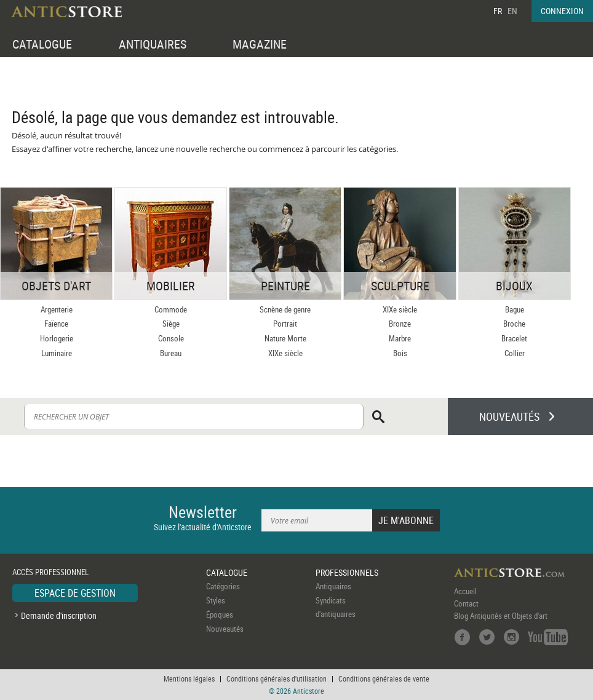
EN (512, 11)
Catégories (223, 586)
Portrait (285, 324)
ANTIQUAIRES (153, 44)
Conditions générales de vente (384, 678)
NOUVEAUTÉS (509, 416)
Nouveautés (225, 629)
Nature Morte (285, 338)
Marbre (400, 338)
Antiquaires (333, 586)
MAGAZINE (260, 44)
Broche (514, 324)
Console (171, 338)
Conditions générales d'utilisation (277, 678)
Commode (171, 309)
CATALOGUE (42, 44)
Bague (515, 309)
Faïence (56, 324)
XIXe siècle (285, 353)
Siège (171, 324)
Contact (466, 603)
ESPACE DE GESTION (75, 593)
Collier (515, 353)
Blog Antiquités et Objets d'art (501, 616)
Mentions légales (189, 678)
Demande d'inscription (59, 615)
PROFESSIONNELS (347, 572)
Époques (220, 614)
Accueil (465, 591)
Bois (400, 353)
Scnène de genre (285, 309)
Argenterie (57, 309)
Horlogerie (57, 338)
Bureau (171, 353)
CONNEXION (562, 11)
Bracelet (514, 338)
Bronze (400, 324)
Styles (216, 600)
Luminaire (57, 353)
